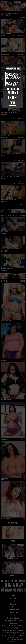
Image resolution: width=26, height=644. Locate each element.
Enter (12, 97)
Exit (12, 103)
